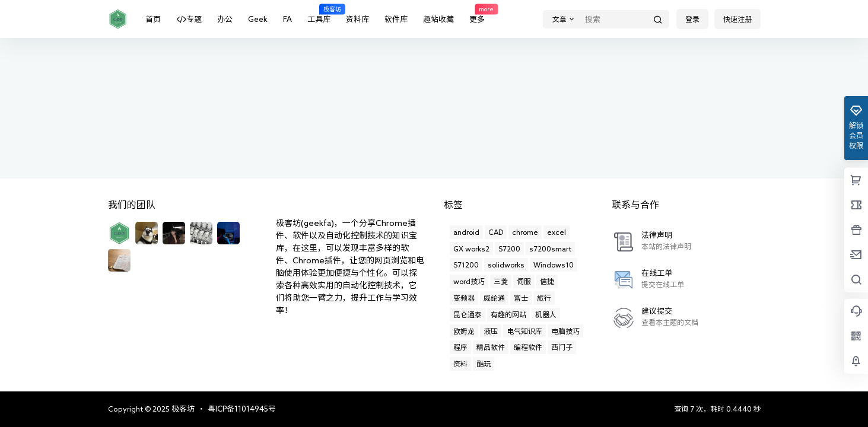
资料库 (357, 19)
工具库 (319, 13)
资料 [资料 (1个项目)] (460, 364)
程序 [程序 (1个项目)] (460, 347)
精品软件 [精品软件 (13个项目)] (491, 347)
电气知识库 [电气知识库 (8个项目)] (524, 331)
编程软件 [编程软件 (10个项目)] (528, 347)
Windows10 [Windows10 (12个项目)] (554, 265)
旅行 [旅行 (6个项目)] (544, 298)
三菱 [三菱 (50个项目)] (501, 281)
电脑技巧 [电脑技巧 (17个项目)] (565, 331)
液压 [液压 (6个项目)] (491, 331)
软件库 (396, 19)
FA (287, 19)
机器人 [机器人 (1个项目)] (546, 314)
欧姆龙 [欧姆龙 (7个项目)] (464, 331)
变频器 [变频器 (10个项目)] (464, 298)
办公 (225, 19)
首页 (153, 19)
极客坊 (182, 409)
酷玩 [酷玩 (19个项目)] (484, 364)
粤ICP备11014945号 (242, 409)
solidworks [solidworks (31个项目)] (506, 265)
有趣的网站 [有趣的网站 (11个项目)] (508, 314)
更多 (477, 13)
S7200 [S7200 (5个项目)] (509, 248)
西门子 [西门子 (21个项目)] (562, 347)
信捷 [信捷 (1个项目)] (547, 281)
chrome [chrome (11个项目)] (525, 232)
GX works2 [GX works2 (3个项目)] (471, 248)
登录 (692, 19)
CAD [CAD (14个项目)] (496, 232)
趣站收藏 (438, 19)
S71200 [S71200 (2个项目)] (466, 265)
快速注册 (737, 19)
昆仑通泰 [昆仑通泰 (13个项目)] (468, 314)
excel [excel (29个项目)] (557, 232)
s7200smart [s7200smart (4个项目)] (550, 248)
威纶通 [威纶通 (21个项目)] (494, 298)
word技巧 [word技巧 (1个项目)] (469, 281)
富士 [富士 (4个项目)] (521, 298)
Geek (258, 19)
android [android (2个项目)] (466, 232)
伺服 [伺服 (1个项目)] (524, 281)
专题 (189, 19)
